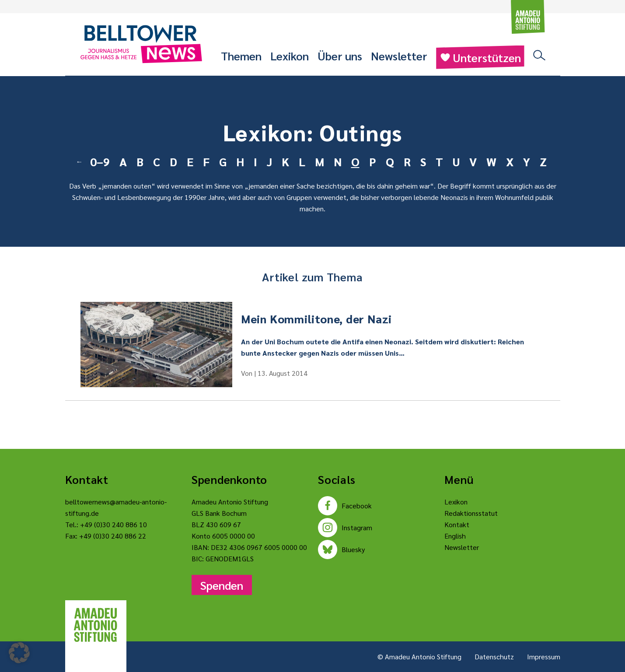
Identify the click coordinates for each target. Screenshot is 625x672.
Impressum (544, 656)
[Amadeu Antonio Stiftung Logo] (96, 625)
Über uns (340, 56)
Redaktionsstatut (471, 513)
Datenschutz (494, 656)
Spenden (222, 585)
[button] (19, 653)
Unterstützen (480, 57)
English (455, 536)
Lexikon (290, 56)
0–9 (100, 161)
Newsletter (399, 56)
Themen (241, 56)
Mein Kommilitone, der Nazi (316, 318)
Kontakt (457, 524)
